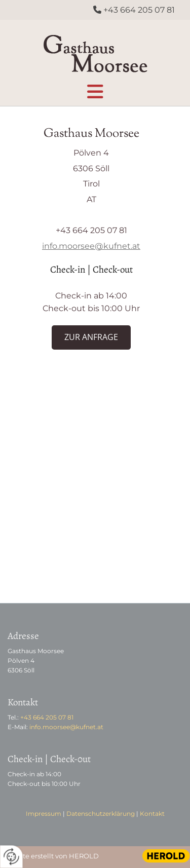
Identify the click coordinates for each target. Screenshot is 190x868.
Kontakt (152, 814)
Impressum (44, 814)
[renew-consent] (11, 857)
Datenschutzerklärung (101, 814)
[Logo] (95, 51)
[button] (95, 89)
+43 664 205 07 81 (139, 10)
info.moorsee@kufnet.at (91, 246)
